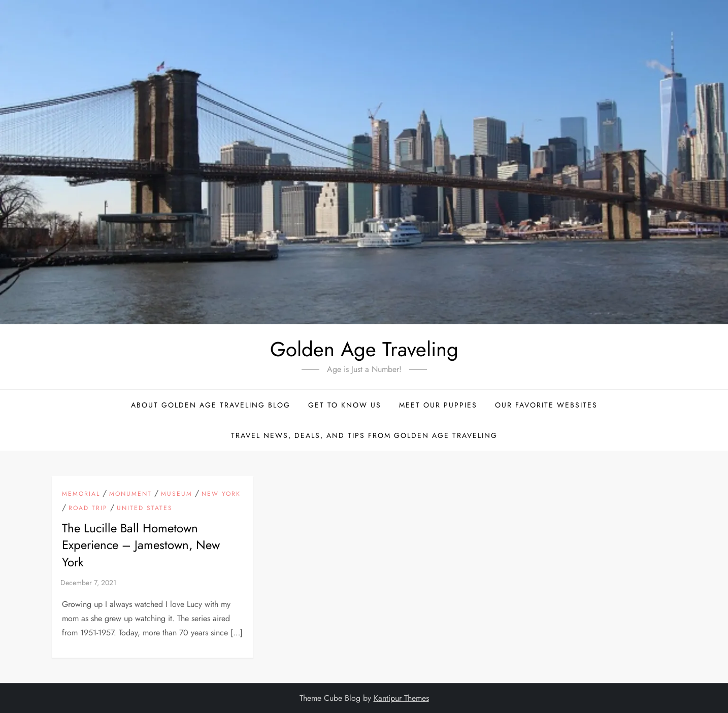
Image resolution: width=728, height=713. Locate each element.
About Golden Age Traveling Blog (211, 405)
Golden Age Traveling (364, 349)
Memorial (81, 494)
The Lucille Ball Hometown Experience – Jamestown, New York (141, 545)
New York (221, 494)
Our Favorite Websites (546, 405)
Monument (130, 494)
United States (145, 508)
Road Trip (88, 508)
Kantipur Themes (401, 698)
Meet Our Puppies (438, 405)
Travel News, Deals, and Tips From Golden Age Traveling (364, 435)
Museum (177, 494)
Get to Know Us (345, 405)
